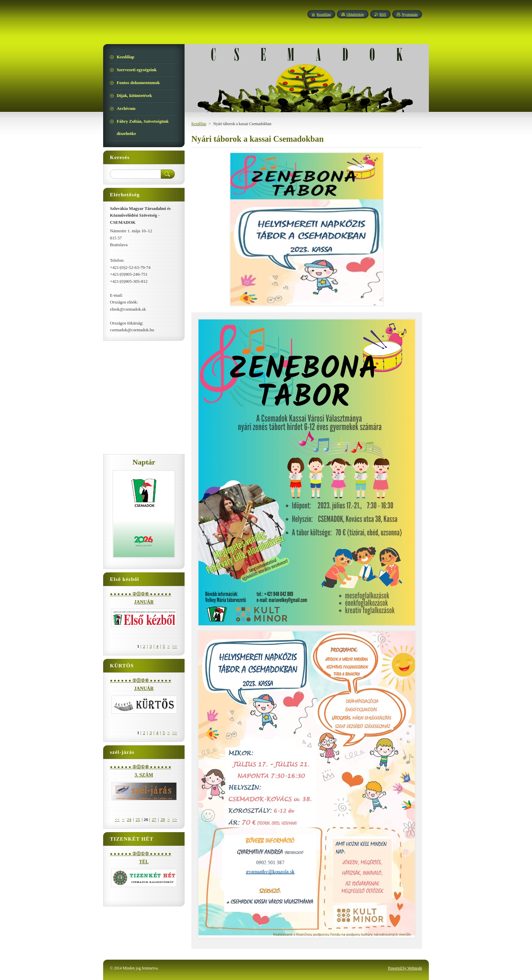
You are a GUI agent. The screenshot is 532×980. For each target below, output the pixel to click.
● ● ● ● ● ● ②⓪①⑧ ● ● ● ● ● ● (140, 767)
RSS (383, 14)
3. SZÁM (144, 775)
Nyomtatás (410, 14)
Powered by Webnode (405, 968)
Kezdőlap (199, 124)
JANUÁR (144, 602)
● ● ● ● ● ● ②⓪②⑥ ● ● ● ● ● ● (140, 594)
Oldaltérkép (355, 14)
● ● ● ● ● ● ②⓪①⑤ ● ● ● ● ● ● (140, 854)
